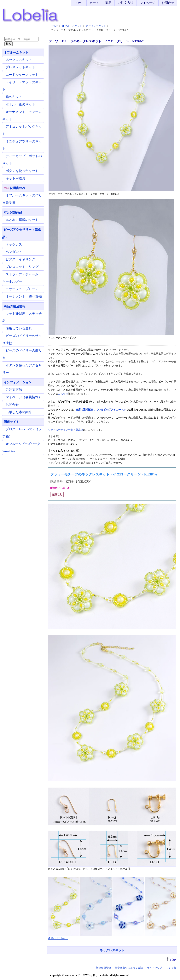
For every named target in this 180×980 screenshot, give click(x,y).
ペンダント (14, 252)
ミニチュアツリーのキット (22, 145)
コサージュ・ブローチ (22, 289)
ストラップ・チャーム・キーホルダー (22, 278)
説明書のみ (14, 188)
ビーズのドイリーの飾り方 (22, 354)
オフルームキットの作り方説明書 (22, 199)
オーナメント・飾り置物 (24, 297)
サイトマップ (154, 968)
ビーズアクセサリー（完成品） (21, 233)
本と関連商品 (13, 212)
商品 (108, 3)
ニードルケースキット (22, 75)
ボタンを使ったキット (22, 171)
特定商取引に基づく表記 (129, 968)
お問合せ (168, 3)
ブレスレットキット (20, 67)
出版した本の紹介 (19, 412)
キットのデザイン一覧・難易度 (66, 430)
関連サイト (11, 422)
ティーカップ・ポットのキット (22, 160)
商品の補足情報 (15, 306)
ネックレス (14, 244)
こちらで (63, 394)
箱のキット (14, 97)
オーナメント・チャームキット (22, 116)
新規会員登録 (103, 968)
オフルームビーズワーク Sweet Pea (21, 448)
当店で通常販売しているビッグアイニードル (101, 410)
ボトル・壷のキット (20, 104)
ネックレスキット (112, 950)
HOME (79, 3)
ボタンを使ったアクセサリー (22, 369)
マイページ (148, 3)
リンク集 (171, 968)
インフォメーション (18, 382)
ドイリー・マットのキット (22, 86)
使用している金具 (19, 328)
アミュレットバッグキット (22, 130)
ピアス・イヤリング (20, 259)
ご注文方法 (126, 3)
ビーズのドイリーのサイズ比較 (22, 339)
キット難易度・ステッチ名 (22, 317)
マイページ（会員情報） (24, 397)
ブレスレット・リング (22, 267)
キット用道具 (15, 178)
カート (94, 3)
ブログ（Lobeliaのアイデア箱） (22, 433)
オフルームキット (16, 53)
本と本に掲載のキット (22, 220)
